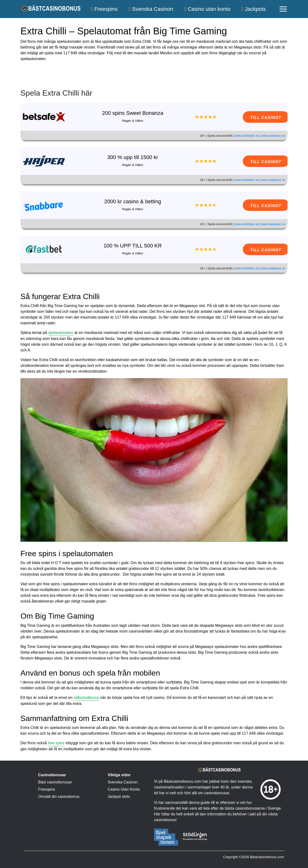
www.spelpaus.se (273, 136)
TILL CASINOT (259, 118)
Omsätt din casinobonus (59, 797)
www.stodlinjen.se (247, 136)
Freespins (104, 9)
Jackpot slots (119, 797)
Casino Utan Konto (124, 789)
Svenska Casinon (151, 9)
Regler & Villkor (128, 121)
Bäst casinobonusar (55, 782)
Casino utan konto (207, 9)
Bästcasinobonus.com (267, 857)
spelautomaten (61, 333)
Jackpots (253, 9)
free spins (56, 743)
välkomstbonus (87, 698)
